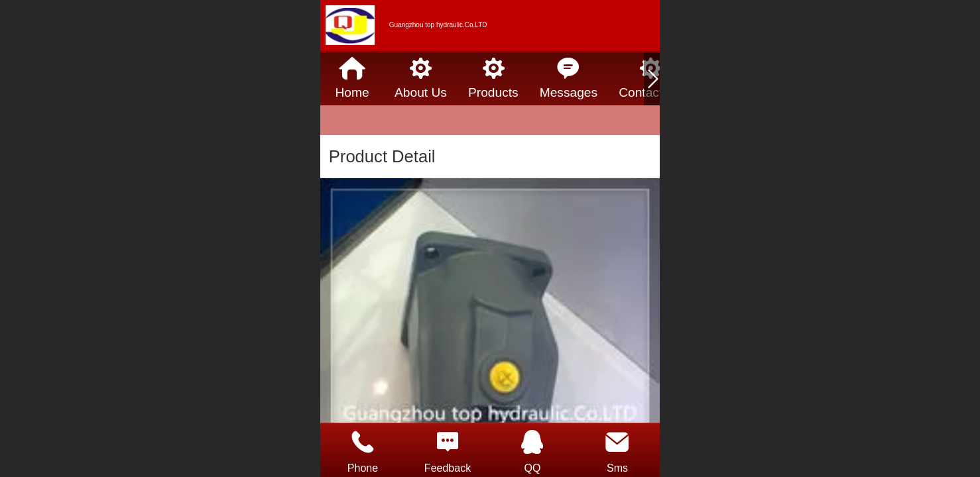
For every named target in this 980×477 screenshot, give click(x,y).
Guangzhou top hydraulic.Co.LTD (438, 25)
